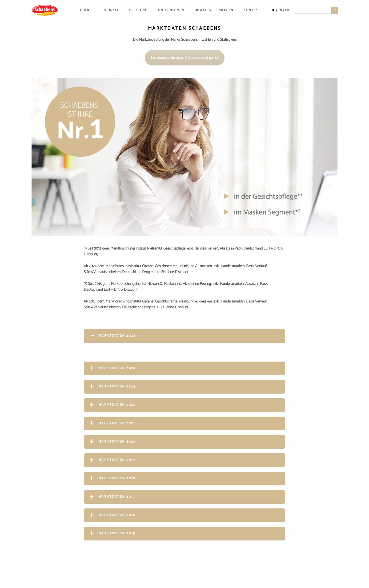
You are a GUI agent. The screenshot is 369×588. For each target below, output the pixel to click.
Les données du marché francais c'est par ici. (185, 58)
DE (273, 10)
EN (280, 10)
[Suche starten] (334, 10)
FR (287, 10)
